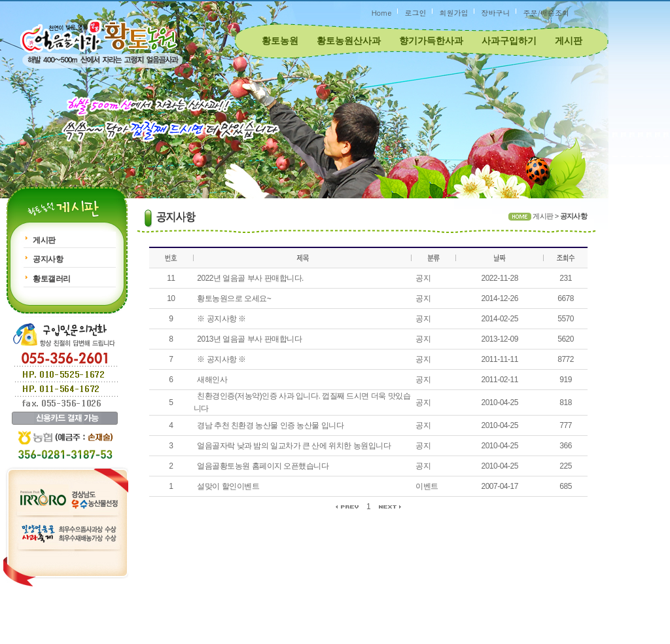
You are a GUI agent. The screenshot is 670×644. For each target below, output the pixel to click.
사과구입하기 (509, 41)
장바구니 (495, 13)
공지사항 (48, 259)
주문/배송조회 (546, 13)
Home (382, 13)
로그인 (415, 13)
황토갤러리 (52, 279)
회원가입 (453, 13)
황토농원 (280, 41)
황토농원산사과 (349, 41)
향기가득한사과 (431, 41)
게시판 (569, 41)
